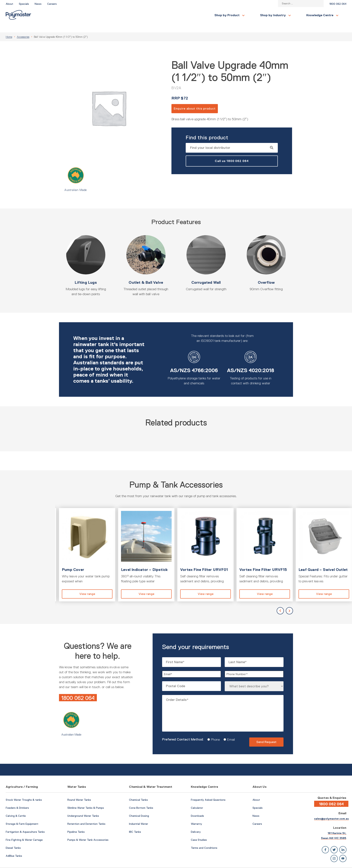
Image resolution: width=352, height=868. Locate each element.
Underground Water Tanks (83, 807)
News (38, 4)
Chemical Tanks (138, 791)
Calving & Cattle (16, 807)
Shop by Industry (107, 15)
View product (87, 546)
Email (230, 730)
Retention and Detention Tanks (86, 815)
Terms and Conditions (204, 839)
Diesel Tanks (13, 839)
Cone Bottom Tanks (141, 799)
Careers (52, 4)
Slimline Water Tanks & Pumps (86, 799)
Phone (214, 730)
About (9, 4)
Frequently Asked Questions (208, 791)
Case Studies (199, 831)
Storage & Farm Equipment (22, 815)
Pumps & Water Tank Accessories (88, 831)
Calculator (197, 799)
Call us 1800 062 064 (232, 152)
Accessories (23, 28)
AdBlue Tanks (14, 847)
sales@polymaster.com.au (331, 809)
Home (9, 28)
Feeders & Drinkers (17, 799)
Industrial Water (139, 815)
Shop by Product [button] (61, 15)
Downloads (197, 807)
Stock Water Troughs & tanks (24, 791)
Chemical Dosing (139, 807)
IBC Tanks (135, 823)
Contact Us (296, 15)
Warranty (196, 815)
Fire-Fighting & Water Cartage (24, 831)
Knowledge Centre (154, 15)
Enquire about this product (195, 99)
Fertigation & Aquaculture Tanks (25, 823)
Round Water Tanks (79, 791)
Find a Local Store (329, 15)
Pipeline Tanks (76, 823)
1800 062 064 (338, 4)
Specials (24, 4)
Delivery (196, 823)
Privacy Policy (338, 863)
